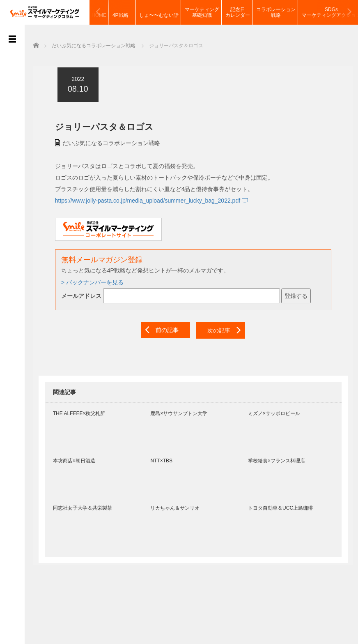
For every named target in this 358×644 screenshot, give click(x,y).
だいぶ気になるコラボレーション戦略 (106, 142)
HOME (99, 12)
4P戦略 (123, 12)
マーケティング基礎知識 (202, 12)
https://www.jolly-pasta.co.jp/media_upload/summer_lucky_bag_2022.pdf (147, 199)
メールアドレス (76, 295)
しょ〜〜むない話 (159, 12)
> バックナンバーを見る (87, 281)
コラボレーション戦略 (276, 12)
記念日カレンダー (238, 12)
